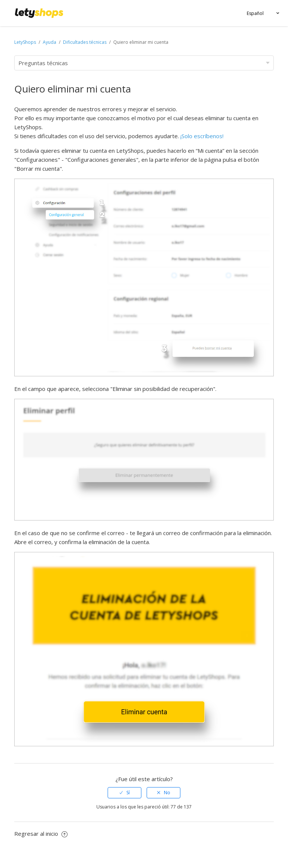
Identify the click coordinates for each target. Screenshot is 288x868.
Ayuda (50, 42)
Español (255, 13)
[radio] (124, 793)
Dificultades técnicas (85, 42)
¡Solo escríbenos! (202, 136)
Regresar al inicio (41, 834)
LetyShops (25, 42)
